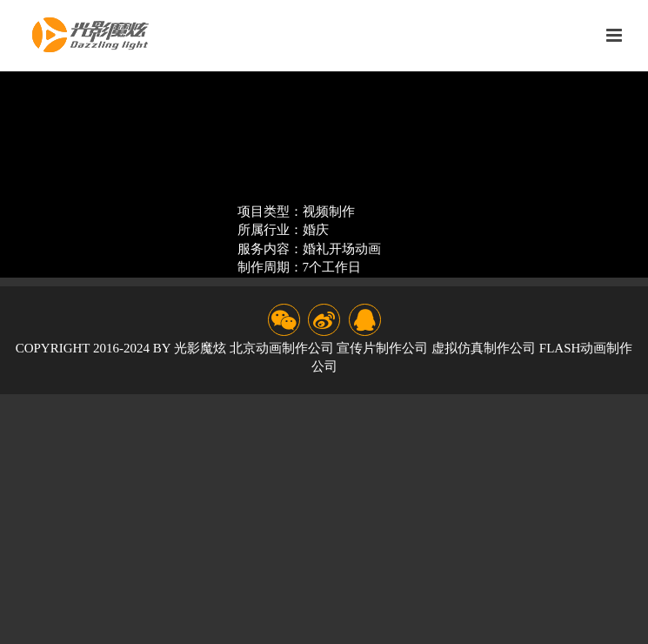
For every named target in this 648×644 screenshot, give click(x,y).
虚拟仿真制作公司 (484, 348)
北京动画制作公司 (282, 348)
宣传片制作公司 (382, 348)
